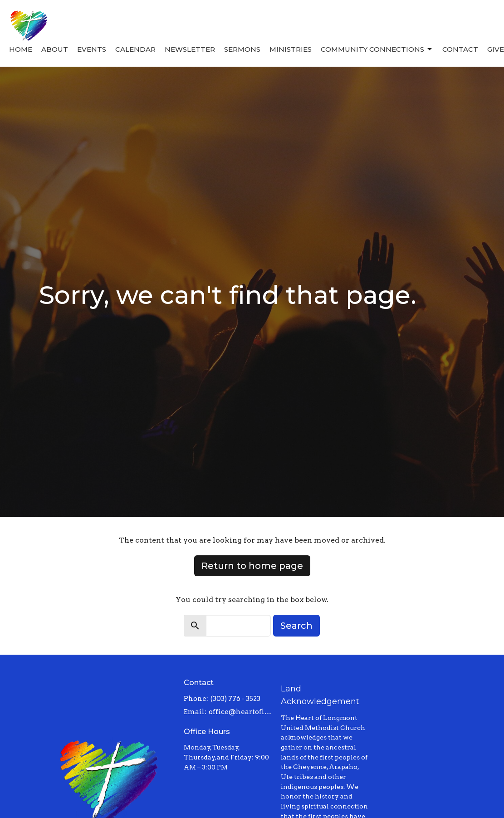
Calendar (135, 49)
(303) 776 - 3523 (235, 699)
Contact (460, 49)
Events (92, 49)
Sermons (242, 49)
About (55, 49)
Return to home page (252, 566)
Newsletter (190, 49)
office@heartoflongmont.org (240, 712)
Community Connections (377, 49)
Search (296, 626)
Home (21, 49)
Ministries (291, 49)
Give (496, 49)
